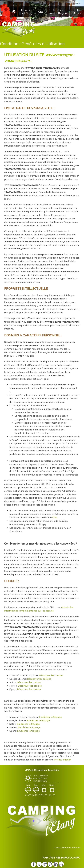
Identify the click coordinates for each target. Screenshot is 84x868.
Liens (57, 848)
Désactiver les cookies (51, 675)
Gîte (41, 12)
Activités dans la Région (58, 12)
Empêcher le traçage (50, 717)
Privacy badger (62, 760)
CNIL (55, 517)
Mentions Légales (71, 848)
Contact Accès (77, 12)
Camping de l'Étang (27, 12)
